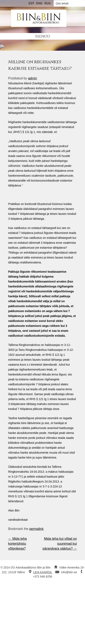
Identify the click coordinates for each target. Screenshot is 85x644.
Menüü (43, 36)
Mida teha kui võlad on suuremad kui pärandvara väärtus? (60, 544)
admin (33, 78)
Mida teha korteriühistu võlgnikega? (18, 544)
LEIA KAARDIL (43, 572)
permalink (36, 529)
